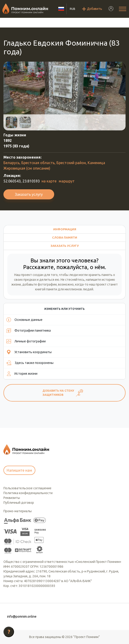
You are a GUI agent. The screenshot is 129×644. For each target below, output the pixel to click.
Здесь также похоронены (30, 363)
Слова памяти (65, 237)
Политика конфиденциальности (28, 493)
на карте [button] (49, 181)
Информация (65, 229)
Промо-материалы (18, 511)
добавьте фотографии (39, 284)
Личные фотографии (26, 341)
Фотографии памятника (29, 330)
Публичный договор (19, 503)
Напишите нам (19, 470)
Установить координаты (29, 352)
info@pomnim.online (22, 616)
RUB (73, 9)
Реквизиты (12, 498)
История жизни (22, 374)
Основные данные (24, 320)
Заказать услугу (29, 194)
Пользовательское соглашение (27, 488)
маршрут (67, 181)
